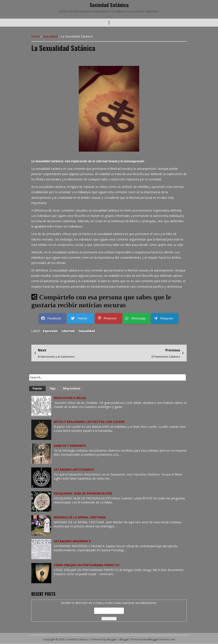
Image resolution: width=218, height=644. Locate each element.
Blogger (112, 639)
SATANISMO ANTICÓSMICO (74, 469)
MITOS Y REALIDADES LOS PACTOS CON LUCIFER (89, 422)
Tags (53, 389)
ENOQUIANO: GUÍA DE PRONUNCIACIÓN (83, 493)
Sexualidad (50, 36)
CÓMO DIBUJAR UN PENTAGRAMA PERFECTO (87, 565)
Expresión (50, 331)
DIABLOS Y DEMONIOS (70, 446)
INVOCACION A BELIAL (70, 398)
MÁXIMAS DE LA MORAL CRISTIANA (80, 517)
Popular (37, 389)
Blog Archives (72, 389)
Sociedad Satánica (109, 5)
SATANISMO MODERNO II (72, 541)
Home (36, 36)
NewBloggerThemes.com (159, 639)
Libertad (68, 331)
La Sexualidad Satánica (63, 48)
